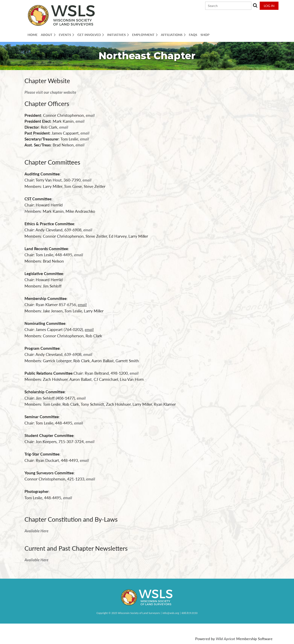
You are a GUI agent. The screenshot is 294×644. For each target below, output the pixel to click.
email (64, 127)
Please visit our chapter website (50, 92)
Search (255, 5)
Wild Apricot (226, 639)
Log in (269, 6)
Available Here (36, 531)
